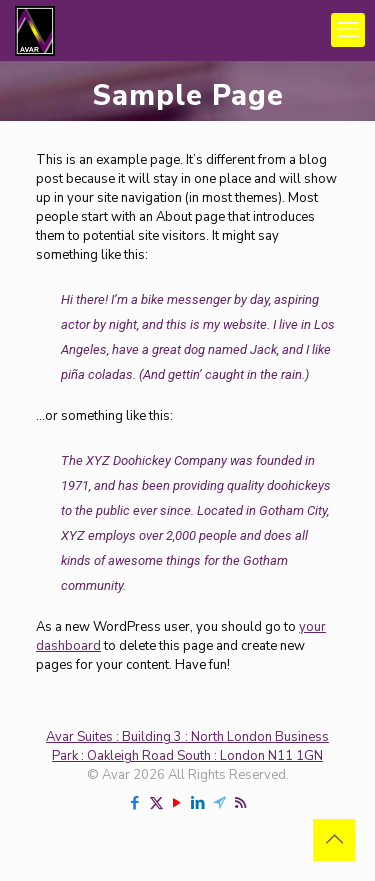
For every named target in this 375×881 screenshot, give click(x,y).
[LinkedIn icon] (198, 803)
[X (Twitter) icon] (156, 803)
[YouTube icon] (177, 803)
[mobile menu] (348, 30)
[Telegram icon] (219, 803)
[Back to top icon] (334, 840)
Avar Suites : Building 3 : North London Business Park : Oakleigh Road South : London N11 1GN (187, 746)
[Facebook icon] (135, 803)
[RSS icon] (240, 803)
